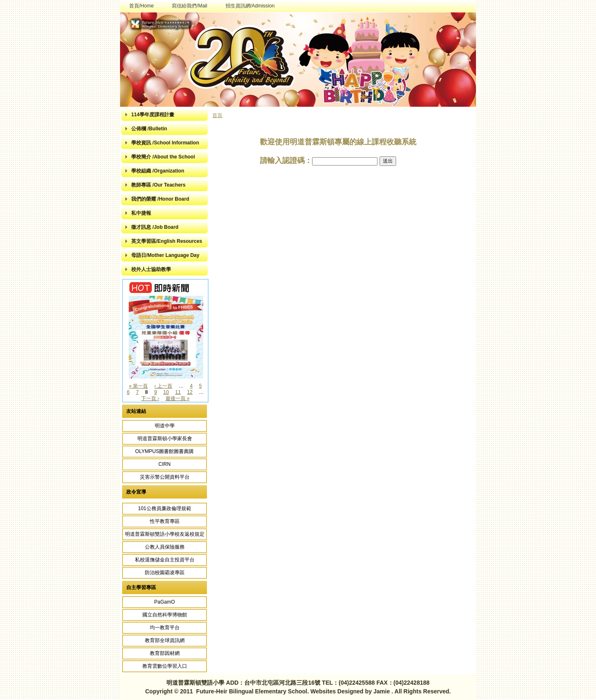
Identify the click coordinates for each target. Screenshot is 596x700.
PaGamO (164, 602)
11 (178, 392)
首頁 (217, 115)
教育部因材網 (165, 653)
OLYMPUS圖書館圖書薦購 (165, 451)
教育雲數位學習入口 (165, 666)
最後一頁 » (178, 398)
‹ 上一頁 (163, 386)
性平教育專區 (165, 521)
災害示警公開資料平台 (165, 477)
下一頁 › (150, 398)
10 (166, 392)
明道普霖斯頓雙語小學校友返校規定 (165, 534)
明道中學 (165, 426)
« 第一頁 (138, 386)
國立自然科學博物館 (165, 615)
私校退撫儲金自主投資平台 (165, 560)
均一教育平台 (165, 628)
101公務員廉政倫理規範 (164, 508)
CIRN (165, 464)
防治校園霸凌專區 (165, 573)
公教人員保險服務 (165, 547)
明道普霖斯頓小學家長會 (165, 439)
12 (190, 392)
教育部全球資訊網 (165, 640)
